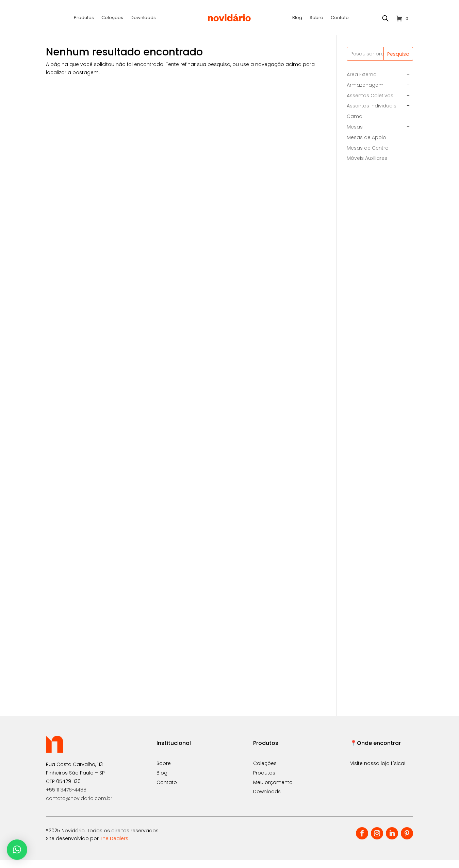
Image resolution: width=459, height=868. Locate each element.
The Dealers (114, 847)
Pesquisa (398, 62)
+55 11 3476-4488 (66, 798)
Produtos (84, 18)
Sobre (316, 18)
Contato (340, 18)
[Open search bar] (385, 18)
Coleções (112, 18)
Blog (297, 18)
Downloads (143, 18)
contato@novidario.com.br (79, 806)
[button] (17, 850)
